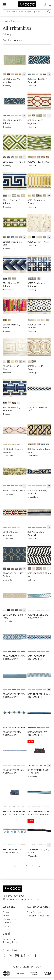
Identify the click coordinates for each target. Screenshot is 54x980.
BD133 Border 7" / (12, 81)
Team (6, 916)
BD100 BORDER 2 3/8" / (39, 616)
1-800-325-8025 (14, 896)
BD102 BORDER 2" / (37, 658)
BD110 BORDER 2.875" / (14, 616)
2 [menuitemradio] (27, 867)
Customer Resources (38, 916)
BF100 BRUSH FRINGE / (39, 772)
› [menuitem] (39, 866)
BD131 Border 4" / (36, 368)
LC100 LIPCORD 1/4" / (38, 851)
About (6, 912)
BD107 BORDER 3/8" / (13, 772)
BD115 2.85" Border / (38, 492)
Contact (7, 923)
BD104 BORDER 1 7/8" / (39, 696)
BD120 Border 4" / (39, 162)
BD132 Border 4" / (12, 409)
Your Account (34, 912)
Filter (7, 35)
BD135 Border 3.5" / (13, 122)
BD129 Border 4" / (36, 326)
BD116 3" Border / (11, 534)
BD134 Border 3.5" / (37, 81)
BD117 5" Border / (36, 534)
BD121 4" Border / (11, 202)
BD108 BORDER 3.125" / (14, 575)
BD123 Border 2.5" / (13, 243)
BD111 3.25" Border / (37, 409)
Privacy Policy (10, 943)
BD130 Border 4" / (12, 368)
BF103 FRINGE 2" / (12, 851)
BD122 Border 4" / (36, 202)
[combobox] (26, 41)
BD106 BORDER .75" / (38, 734)
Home (6, 21)
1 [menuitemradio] (21, 867)
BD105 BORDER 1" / (12, 734)
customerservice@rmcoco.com (21, 899)
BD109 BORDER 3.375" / (39, 575)
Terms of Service (12, 939)
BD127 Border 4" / (36, 285)
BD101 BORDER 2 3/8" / (14, 658)
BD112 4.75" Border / (13, 451)
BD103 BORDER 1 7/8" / (14, 696)
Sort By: (7, 41)
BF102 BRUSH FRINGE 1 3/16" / (39, 813)
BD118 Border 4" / (36, 122)
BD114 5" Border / (14, 491)
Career (7, 926)
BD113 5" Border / (39, 451)
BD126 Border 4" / (12, 285)
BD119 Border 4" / (14, 162)
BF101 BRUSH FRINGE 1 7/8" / (14, 813)
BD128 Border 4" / (12, 326)
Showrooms (9, 919)
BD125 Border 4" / (39, 242)
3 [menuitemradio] (33, 867)
